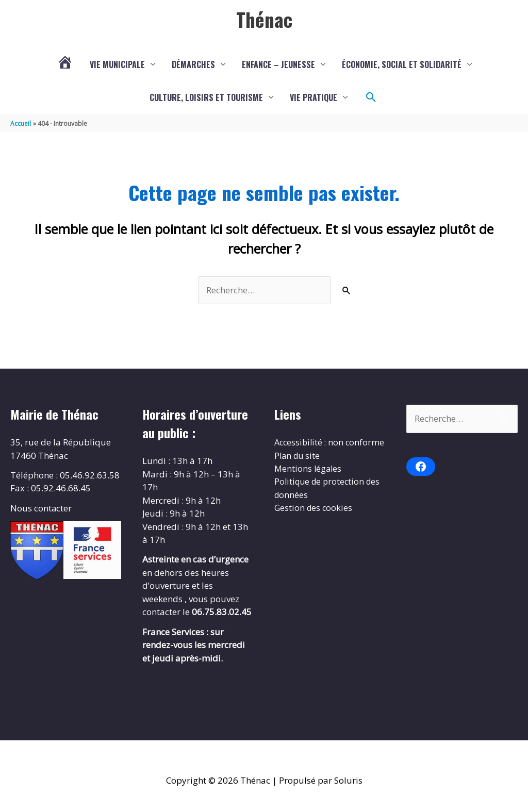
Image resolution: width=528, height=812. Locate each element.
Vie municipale (117, 64)
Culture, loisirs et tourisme (206, 97)
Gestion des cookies (314, 521)
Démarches (193, 64)
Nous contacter (41, 508)
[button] (371, 97)
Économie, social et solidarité (402, 64)
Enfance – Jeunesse (278, 64)
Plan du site (298, 469)
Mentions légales (309, 482)
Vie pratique (313, 97)
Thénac (264, 19)
